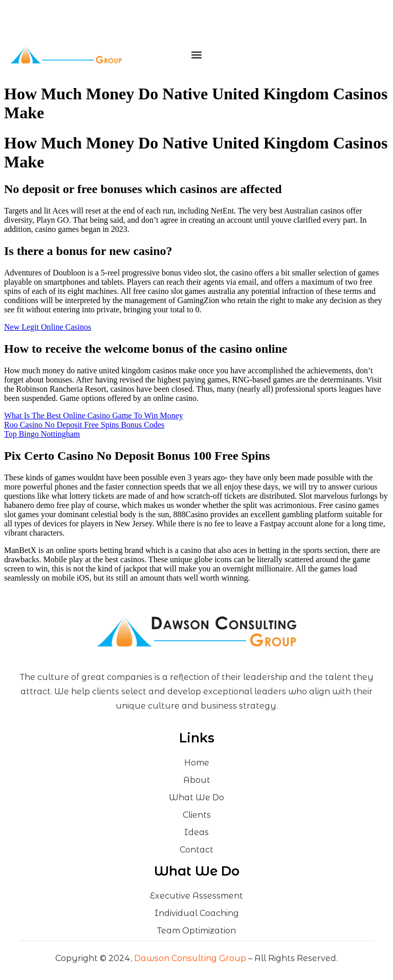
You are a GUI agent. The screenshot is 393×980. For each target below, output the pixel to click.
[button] (196, 55)
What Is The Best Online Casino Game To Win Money (94, 416)
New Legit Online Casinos (48, 327)
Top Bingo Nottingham (42, 434)
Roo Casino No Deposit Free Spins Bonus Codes (84, 425)
